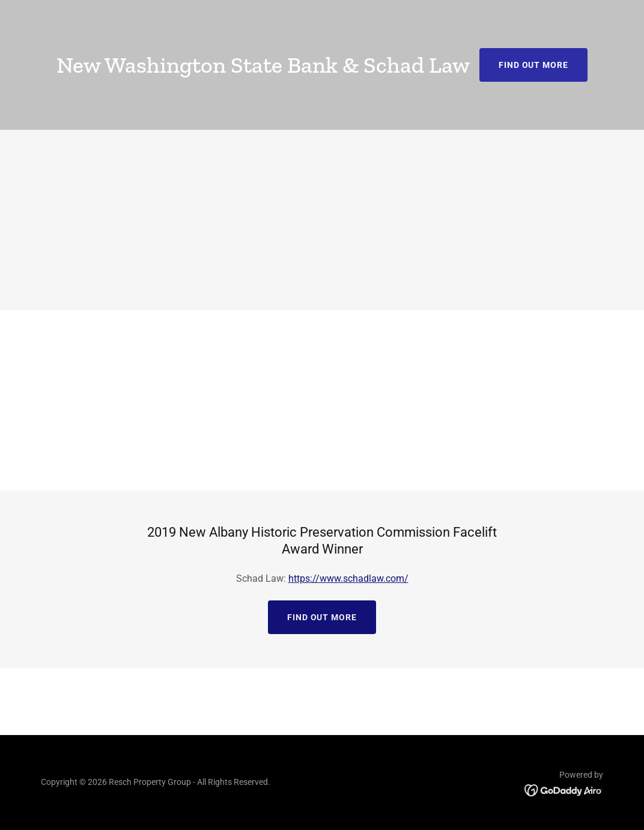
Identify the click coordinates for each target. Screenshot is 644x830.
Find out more (534, 65)
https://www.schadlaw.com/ (348, 578)
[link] (564, 789)
